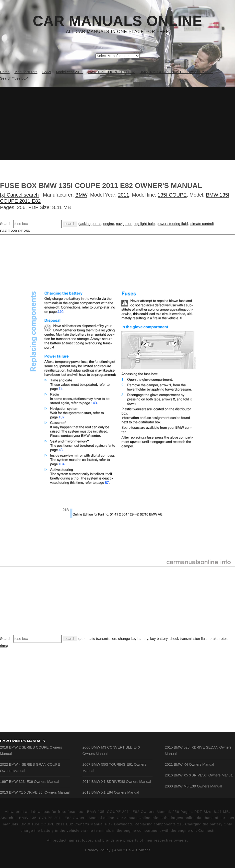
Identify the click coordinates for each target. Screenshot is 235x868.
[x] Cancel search (19, 195)
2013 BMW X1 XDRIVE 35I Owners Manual (35, 792)
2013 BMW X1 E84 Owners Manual (111, 792)
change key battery (133, 639)
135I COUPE (172, 195)
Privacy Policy (98, 850)
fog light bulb (145, 224)
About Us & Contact (132, 850)
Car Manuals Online (118, 21)
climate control (201, 224)
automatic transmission (98, 639)
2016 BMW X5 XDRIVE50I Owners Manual (199, 775)
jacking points (90, 224)
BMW (81, 195)
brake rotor (218, 639)
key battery (159, 639)
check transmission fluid (188, 639)
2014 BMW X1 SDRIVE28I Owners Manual (117, 782)
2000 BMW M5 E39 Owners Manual (193, 786)
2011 (124, 195)
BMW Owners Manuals (23, 741)
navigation (124, 224)
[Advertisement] (117, 124)
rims (3, 646)
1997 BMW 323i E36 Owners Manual (29, 782)
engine (109, 224)
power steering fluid (172, 224)
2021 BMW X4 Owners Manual (189, 764)
